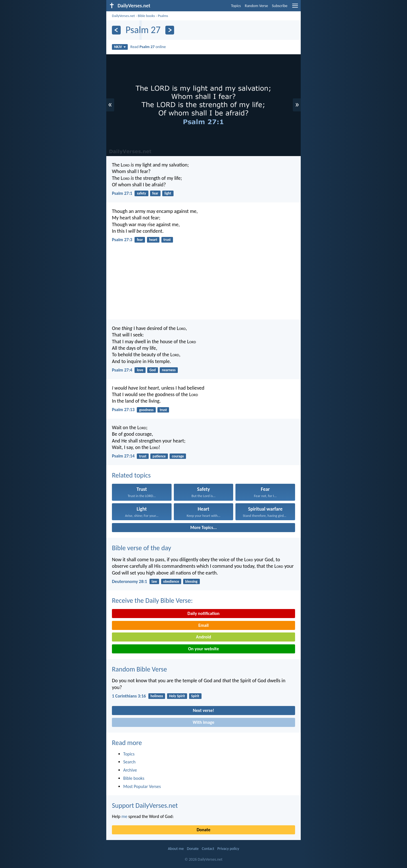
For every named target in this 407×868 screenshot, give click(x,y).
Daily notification (203, 613)
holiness (157, 696)
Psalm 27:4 (122, 370)
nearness (169, 370)
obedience (171, 581)
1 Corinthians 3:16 (129, 696)
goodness (146, 410)
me (125, 816)
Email (204, 625)
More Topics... (203, 527)
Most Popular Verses (142, 786)
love (140, 370)
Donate (203, 830)
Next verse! (203, 710)
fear (155, 193)
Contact (208, 849)
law (154, 581)
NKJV (120, 47)
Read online (148, 47)
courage (178, 456)
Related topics (131, 475)
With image (204, 722)
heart (153, 240)
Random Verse (256, 6)
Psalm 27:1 (122, 193)
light (168, 193)
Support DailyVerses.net (145, 805)
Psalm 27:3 (122, 240)
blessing (191, 581)
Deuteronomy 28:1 (129, 581)
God (153, 370)
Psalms (163, 16)
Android (203, 637)
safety (141, 193)
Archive (130, 770)
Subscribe (280, 6)
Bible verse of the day (141, 548)
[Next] (170, 30)
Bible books (146, 16)
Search (129, 762)
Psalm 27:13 (123, 410)
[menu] (295, 8)
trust (167, 240)
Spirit (195, 696)
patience (159, 456)
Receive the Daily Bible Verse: (152, 600)
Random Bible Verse (139, 669)
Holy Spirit (177, 696)
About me (176, 849)
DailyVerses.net (123, 16)
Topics (236, 6)
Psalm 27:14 (123, 456)
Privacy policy (228, 849)
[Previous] (116, 30)
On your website (204, 649)
